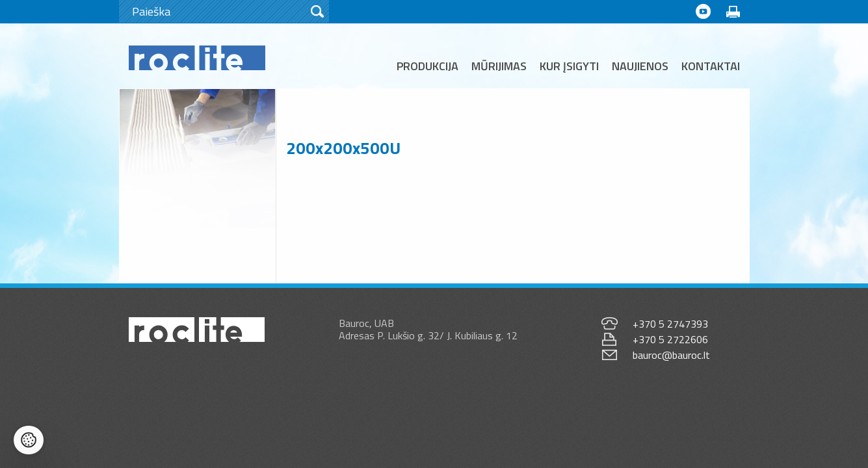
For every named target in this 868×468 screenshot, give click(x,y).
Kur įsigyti (569, 66)
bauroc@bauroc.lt (671, 355)
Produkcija (427, 66)
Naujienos (640, 66)
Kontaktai (711, 66)
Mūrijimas (499, 66)
